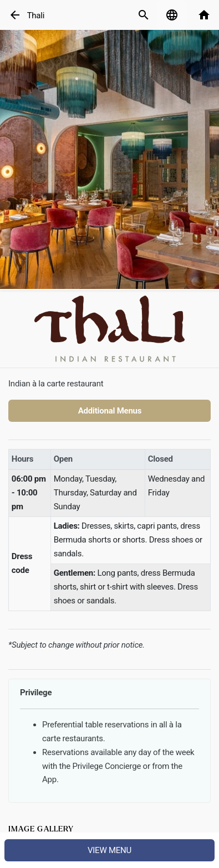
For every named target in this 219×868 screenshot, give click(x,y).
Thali (36, 15)
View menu (109, 850)
